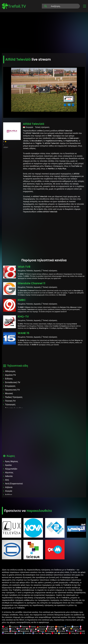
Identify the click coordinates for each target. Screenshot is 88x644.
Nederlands (24, 631)
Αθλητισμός (10, 371)
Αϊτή (7, 480)
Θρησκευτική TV (12, 390)
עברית (12, 629)
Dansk (32, 627)
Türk (54, 633)
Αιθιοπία (9, 476)
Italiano (50, 629)
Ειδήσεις (9, 379)
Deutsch (41, 627)
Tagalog (46, 633)
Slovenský (80, 631)
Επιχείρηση (10, 386)
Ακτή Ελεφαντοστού (14, 484)
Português (50, 631)
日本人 (58, 629)
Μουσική (9, 393)
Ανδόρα (9, 495)
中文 (82, 633)
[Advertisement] (44, 33)
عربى (5, 627)
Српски (18, 633)
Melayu (13, 631)
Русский (70, 631)
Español (59, 627)
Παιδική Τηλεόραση (14, 397)
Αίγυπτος (9, 473)
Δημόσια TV (10, 375)
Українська (63, 633)
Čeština (24, 627)
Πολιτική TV (10, 401)
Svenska (27, 633)
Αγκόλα (8, 465)
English (50, 627)
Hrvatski (21, 629)
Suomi (75, 627)
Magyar (30, 629)
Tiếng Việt (74, 633)
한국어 (66, 629)
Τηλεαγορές (10, 405)
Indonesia (40, 629)
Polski (41, 631)
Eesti (68, 627)
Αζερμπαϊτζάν (11, 469)
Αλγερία (9, 491)
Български (14, 627)
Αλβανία (9, 487)
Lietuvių (74, 629)
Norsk (33, 631)
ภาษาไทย (37, 633)
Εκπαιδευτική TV (13, 382)
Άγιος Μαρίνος (12, 461)
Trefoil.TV (14, 6)
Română (61, 631)
